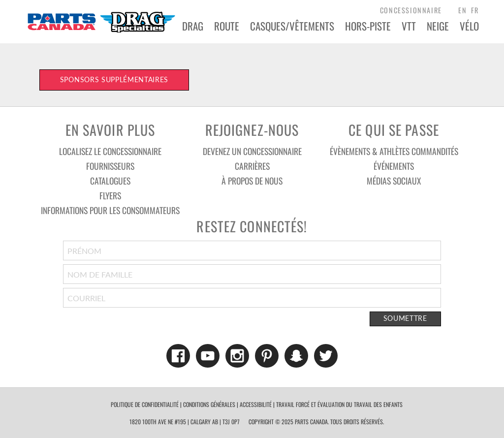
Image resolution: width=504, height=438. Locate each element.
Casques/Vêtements (292, 26)
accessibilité (256, 404)
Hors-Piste (368, 26)
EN (462, 10)
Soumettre (405, 318)
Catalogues (110, 181)
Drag (193, 26)
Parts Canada (101, 22)
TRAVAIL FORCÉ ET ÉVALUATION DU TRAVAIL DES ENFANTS (339, 404)
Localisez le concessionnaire (110, 151)
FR (475, 10)
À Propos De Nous (252, 181)
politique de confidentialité (145, 404)
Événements (394, 166)
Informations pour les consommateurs (110, 210)
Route (227, 26)
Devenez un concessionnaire (252, 151)
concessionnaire (411, 10)
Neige (438, 26)
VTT (409, 26)
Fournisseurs (110, 166)
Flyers (110, 195)
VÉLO (469, 26)
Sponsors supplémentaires (114, 80)
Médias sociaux (394, 181)
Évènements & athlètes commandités (394, 151)
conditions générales (209, 404)
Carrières (252, 166)
